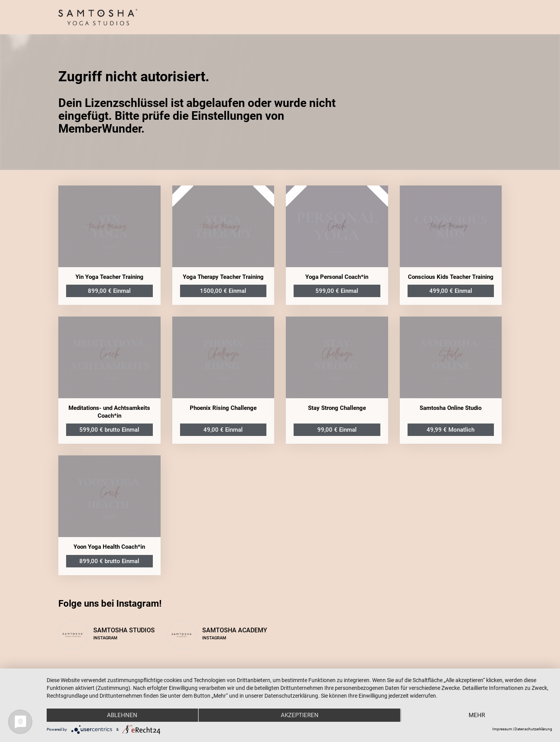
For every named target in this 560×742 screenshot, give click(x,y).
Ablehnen (122, 715)
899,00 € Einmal (109, 291)
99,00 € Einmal (337, 430)
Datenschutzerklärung (533, 729)
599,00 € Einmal (337, 291)
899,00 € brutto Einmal (109, 561)
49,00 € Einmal (223, 430)
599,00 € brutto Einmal (109, 430)
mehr (477, 715)
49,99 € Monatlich (451, 430)
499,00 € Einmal (451, 291)
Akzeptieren (300, 715)
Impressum (502, 729)
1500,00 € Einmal (223, 291)
